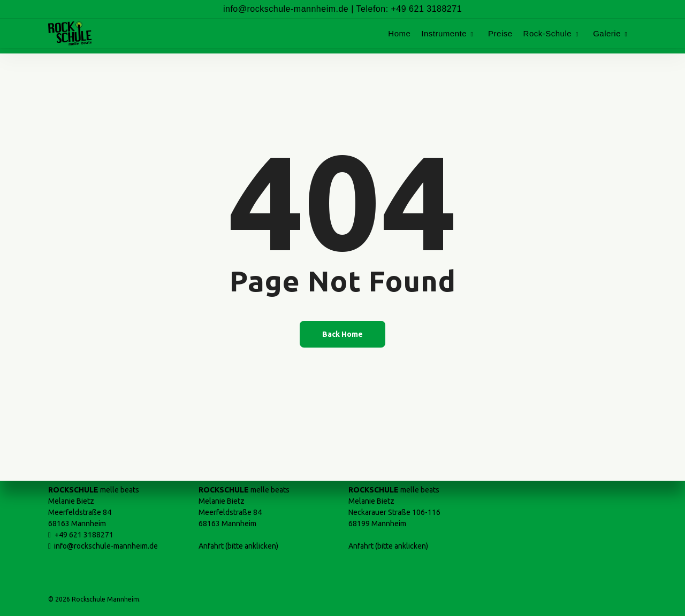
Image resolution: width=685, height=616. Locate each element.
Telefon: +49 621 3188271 (409, 9)
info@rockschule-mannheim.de (286, 9)
